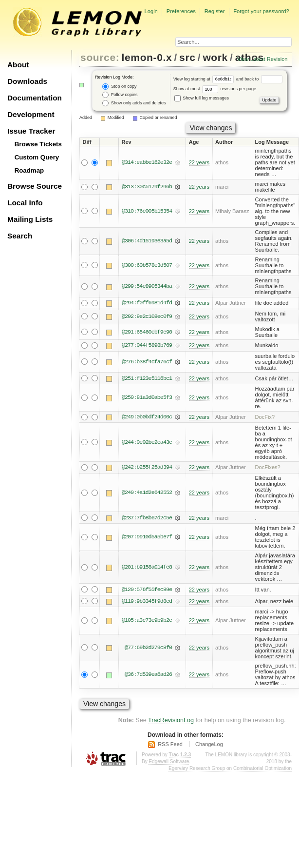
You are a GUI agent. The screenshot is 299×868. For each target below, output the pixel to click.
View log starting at (205, 79)
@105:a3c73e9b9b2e (147, 621)
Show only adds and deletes (134, 103)
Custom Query (37, 157)
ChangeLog (209, 745)
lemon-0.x (147, 57)
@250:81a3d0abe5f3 (147, 398)
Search (20, 236)
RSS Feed (170, 745)
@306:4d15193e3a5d (147, 241)
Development (31, 114)
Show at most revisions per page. (215, 89)
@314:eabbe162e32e (147, 162)
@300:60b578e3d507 (147, 265)
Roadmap (29, 170)
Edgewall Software (169, 762)
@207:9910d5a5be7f (147, 538)
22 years (199, 162)
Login (151, 11)
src (187, 57)
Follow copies (120, 95)
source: (100, 57)
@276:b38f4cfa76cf (147, 362)
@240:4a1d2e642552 (147, 493)
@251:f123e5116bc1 (147, 378)
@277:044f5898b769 (147, 346)
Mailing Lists (30, 219)
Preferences (181, 11)
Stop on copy (119, 87)
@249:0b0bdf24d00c (147, 417)
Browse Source (35, 186)
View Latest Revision (262, 59)
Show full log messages (202, 98)
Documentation (35, 98)
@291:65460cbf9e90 (147, 332)
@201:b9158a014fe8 (147, 568)
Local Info (25, 203)
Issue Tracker (31, 131)
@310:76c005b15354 (147, 211)
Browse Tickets (38, 144)
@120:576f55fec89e (147, 590)
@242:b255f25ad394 (147, 468)
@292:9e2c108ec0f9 (147, 316)
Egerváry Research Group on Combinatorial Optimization (230, 769)
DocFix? (265, 417)
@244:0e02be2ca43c (147, 443)
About (18, 65)
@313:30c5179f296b (147, 187)
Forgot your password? (261, 11)
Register (215, 11)
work (215, 57)
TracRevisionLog (171, 721)
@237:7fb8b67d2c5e (147, 518)
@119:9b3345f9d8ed (147, 602)
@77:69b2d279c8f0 (148, 649)
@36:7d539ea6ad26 (148, 675)
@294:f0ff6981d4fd (147, 303)
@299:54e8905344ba (147, 286)
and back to (259, 79)
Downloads (27, 81)
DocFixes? (268, 468)
